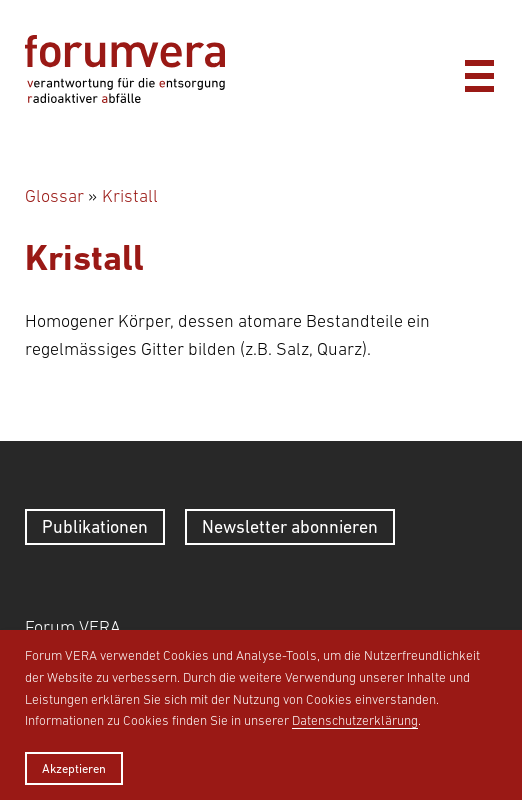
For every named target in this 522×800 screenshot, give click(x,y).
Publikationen (95, 526)
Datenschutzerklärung (355, 720)
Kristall (130, 196)
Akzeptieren (74, 768)
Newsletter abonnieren (290, 526)
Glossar (54, 196)
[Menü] (479, 71)
